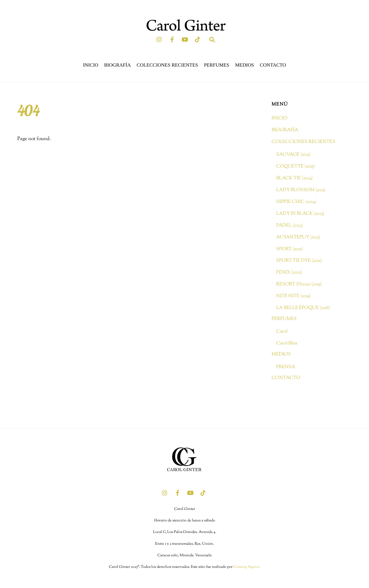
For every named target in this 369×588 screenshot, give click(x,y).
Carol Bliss (287, 343)
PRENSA (286, 367)
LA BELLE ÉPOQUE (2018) (303, 308)
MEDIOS (245, 65)
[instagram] (159, 39)
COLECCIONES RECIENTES (167, 65)
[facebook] (172, 39)
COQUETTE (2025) (295, 166)
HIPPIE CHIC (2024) (296, 202)
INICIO (91, 65)
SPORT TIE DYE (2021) (299, 261)
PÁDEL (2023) (290, 225)
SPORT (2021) (289, 249)
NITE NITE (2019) (293, 296)
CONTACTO (273, 65)
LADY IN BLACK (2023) (300, 214)
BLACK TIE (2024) (294, 178)
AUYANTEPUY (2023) (298, 237)
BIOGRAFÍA (117, 65)
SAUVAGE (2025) (293, 154)
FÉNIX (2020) (289, 272)
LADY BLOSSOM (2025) (301, 190)
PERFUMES (216, 65)
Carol (282, 331)
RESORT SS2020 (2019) (299, 284)
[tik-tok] (197, 39)
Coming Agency (247, 567)
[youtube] (185, 39)
